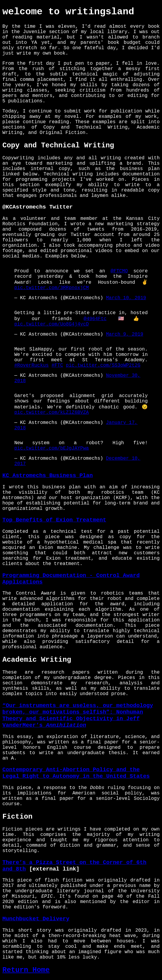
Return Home (26, 970)
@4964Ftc (95, 319)
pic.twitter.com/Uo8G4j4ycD (52, 324)
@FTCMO (119, 271)
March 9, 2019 (125, 334)
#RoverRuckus (31, 365)
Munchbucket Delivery (36, 919)
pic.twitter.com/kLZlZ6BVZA (52, 413)
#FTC (57, 365)
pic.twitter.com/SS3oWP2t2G (103, 365)
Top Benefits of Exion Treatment (54, 520)
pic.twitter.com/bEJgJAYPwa (52, 448)
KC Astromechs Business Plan (48, 476)
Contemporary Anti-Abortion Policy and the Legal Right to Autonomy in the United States (76, 773)
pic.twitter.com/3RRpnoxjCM (52, 288)
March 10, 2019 (126, 298)
